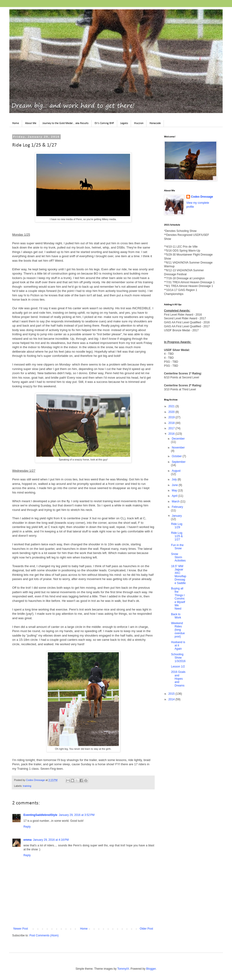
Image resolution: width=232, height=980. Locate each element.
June (175, 485)
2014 (172, 699)
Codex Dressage (202, 197)
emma (28, 840)
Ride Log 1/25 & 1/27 (177, 536)
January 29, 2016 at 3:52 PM (77, 815)
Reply (27, 827)
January (177, 516)
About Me (31, 123)
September (179, 462)
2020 (172, 412)
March (176, 501)
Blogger (151, 969)
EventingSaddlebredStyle (40, 815)
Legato (124, 123)
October (177, 456)
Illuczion (139, 123)
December (178, 439)
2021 (172, 406)
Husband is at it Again (178, 646)
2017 (172, 428)
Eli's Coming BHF (104, 123)
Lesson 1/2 (178, 667)
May (175, 490)
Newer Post (21, 929)
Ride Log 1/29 (177, 526)
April (175, 496)
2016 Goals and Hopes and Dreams (178, 679)
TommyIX (123, 969)
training (27, 786)
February (177, 507)
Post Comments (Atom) (44, 935)
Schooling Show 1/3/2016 (178, 658)
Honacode (155, 123)
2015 (172, 694)
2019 (172, 417)
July (175, 479)
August (176, 471)
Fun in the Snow (177, 547)
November (178, 448)
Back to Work (176, 616)
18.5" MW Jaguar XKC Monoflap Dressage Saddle (179, 575)
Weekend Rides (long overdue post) (178, 630)
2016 (172, 434)
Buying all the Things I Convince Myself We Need (178, 599)
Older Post (146, 929)
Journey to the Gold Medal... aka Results (65, 123)
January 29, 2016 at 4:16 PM (51, 840)
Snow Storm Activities (178, 557)
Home (16, 123)
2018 (172, 423)
